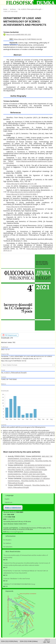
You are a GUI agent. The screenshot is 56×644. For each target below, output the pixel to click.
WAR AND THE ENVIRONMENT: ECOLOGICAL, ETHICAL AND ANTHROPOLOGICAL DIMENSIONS (30, 458)
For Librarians (8, 547)
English (7, 499)
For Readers (7, 540)
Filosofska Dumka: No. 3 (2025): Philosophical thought (30, 462)
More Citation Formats (10, 365)
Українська (8, 502)
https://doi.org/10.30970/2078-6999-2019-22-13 (28, 249)
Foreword (28, 485)
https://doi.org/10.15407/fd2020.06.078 (21, 207)
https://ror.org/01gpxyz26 (15, 532)
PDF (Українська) (11, 335)
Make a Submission (13, 508)
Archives (13, 9)
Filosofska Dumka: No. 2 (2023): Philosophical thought (27, 470)
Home (5, 9)
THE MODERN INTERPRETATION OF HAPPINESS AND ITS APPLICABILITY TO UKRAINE (29, 466)
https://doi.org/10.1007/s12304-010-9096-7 (26, 192)
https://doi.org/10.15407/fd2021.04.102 (28, 39)
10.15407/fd (11, 519)
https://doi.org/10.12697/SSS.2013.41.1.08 (21, 184)
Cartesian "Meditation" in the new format (17, 579)
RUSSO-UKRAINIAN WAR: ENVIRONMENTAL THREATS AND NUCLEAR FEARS (27, 473)
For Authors (7, 543)
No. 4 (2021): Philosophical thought (30, 9)
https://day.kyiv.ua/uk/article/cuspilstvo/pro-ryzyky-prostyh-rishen (28, 162)
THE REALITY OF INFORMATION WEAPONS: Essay (19, 584)
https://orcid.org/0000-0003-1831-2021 (19, 34)
